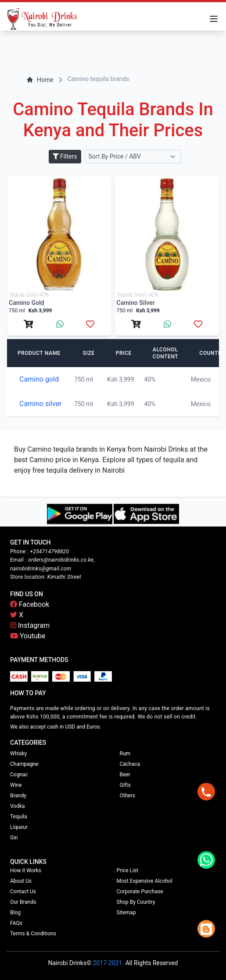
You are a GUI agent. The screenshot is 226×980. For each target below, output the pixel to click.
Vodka (18, 806)
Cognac (19, 775)
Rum (125, 754)
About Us (21, 881)
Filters (65, 156)
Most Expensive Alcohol (145, 881)
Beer (125, 775)
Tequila (19, 817)
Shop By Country (136, 902)
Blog (15, 913)
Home (40, 80)
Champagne (24, 764)
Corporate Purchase (140, 892)
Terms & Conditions (33, 934)
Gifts (125, 785)
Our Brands (23, 902)
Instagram (30, 625)
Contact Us (23, 892)
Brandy (18, 796)
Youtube (28, 636)
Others (127, 796)
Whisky (18, 754)
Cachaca (130, 764)
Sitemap (126, 913)
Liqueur (19, 827)
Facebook (30, 604)
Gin (14, 838)
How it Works (26, 870)
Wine (16, 785)
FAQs (16, 923)
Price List (128, 870)
